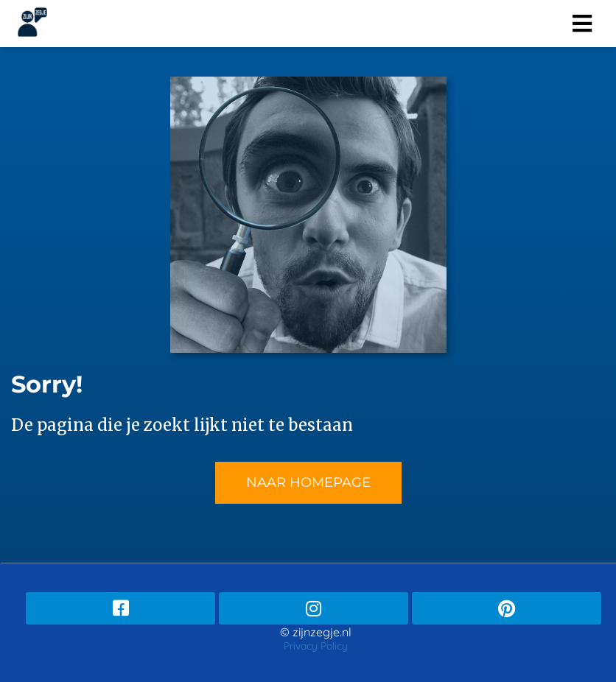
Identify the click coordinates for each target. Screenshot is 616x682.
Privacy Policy (316, 646)
